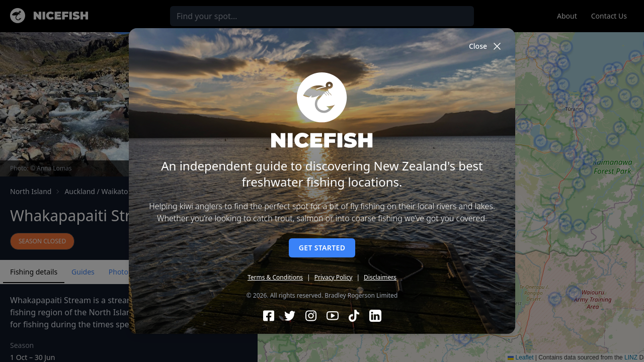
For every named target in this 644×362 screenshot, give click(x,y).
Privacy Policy (334, 278)
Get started (322, 248)
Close (486, 46)
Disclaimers (380, 278)
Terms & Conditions (275, 278)
